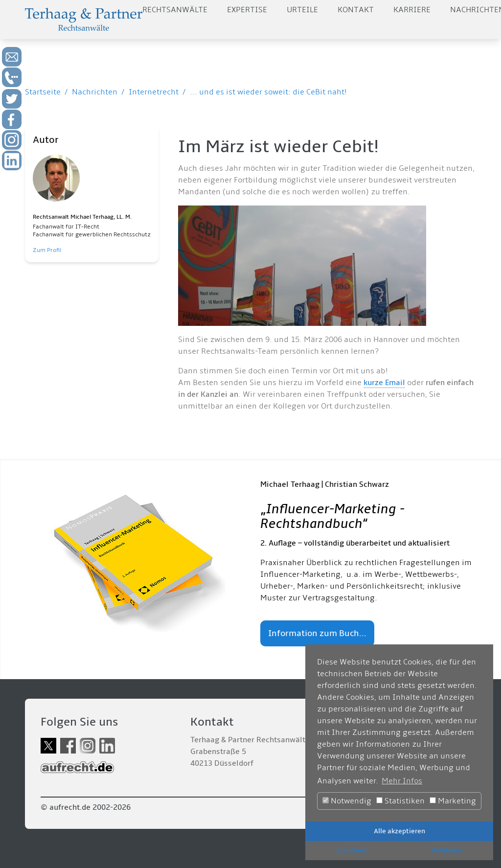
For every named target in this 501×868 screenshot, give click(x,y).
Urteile (302, 10)
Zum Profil (47, 250)
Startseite (43, 92)
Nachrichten (95, 92)
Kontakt (356, 10)
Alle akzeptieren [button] (399, 831)
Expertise (247, 10)
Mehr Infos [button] (402, 781)
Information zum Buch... (317, 633)
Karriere (412, 10)
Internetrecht (154, 92)
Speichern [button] (352, 850)
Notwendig (347, 801)
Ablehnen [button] (446, 850)
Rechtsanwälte (175, 10)
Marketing (453, 801)
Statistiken (400, 801)
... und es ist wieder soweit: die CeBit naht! (268, 92)
